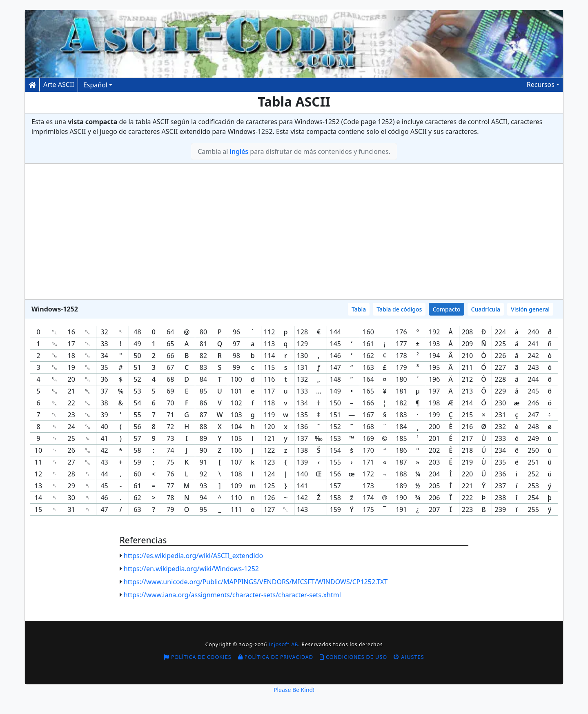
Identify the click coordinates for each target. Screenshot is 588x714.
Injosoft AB (283, 644)
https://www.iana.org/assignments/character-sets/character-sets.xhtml (232, 595)
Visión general (530, 309)
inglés (239, 151)
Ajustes (409, 657)
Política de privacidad (276, 657)
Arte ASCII (59, 85)
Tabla (359, 309)
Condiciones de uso (353, 657)
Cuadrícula (486, 309)
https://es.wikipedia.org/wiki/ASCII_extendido (193, 556)
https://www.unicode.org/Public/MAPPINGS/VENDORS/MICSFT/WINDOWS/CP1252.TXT (256, 582)
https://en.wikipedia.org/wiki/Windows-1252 (191, 569)
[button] (543, 85)
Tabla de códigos (399, 309)
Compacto (446, 309)
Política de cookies (197, 657)
